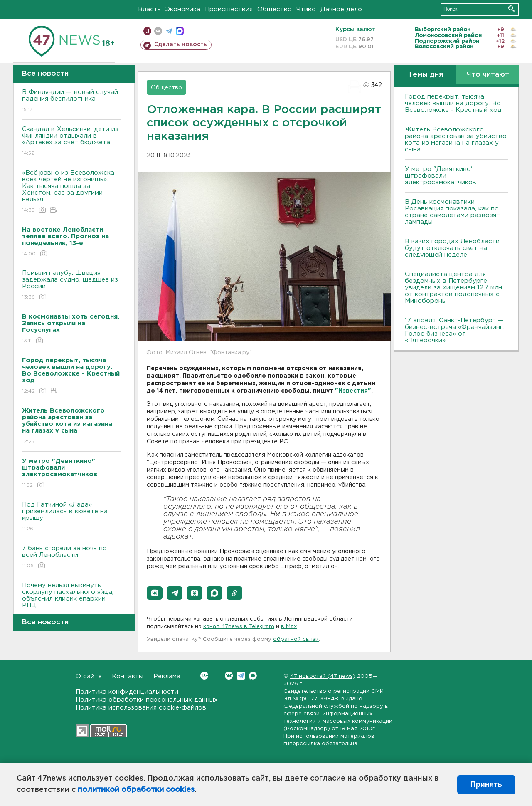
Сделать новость (181, 45)
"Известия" (353, 391)
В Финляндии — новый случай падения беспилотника (72, 101)
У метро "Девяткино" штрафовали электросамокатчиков (441, 176)
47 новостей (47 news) (323, 676)
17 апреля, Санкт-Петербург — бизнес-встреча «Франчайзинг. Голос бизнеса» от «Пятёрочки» (454, 330)
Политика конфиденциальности (127, 692)
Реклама (167, 676)
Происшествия (229, 9)
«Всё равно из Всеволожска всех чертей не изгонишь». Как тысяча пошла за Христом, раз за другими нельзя (72, 192)
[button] (155, 593)
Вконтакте (204, 676)
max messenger (180, 31)
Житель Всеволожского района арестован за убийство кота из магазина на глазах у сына (456, 140)
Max (253, 676)
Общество (275, 9)
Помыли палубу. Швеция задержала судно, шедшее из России (72, 286)
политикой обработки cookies (136, 790)
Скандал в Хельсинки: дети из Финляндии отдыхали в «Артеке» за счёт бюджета (72, 142)
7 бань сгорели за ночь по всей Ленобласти (72, 558)
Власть (149, 9)
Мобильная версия (147, 31)
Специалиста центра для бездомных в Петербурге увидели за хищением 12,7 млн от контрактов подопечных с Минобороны (453, 288)
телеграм (169, 31)
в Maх (289, 627)
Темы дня (425, 75)
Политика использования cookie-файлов (141, 708)
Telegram (241, 676)
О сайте (89, 676)
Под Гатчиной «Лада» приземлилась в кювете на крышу (72, 517)
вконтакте (158, 31)
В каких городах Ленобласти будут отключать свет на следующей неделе (452, 248)
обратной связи (296, 639)
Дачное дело (341, 9)
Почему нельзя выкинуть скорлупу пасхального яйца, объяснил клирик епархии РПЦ (72, 601)
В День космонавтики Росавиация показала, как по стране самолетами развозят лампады (452, 212)
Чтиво (306, 9)
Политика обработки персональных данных (147, 700)
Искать (511, 9)
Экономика (183, 9)
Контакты (128, 676)
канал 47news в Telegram (239, 627)
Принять (486, 784)
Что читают (488, 75)
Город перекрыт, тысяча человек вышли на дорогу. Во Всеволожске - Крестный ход (453, 103)
